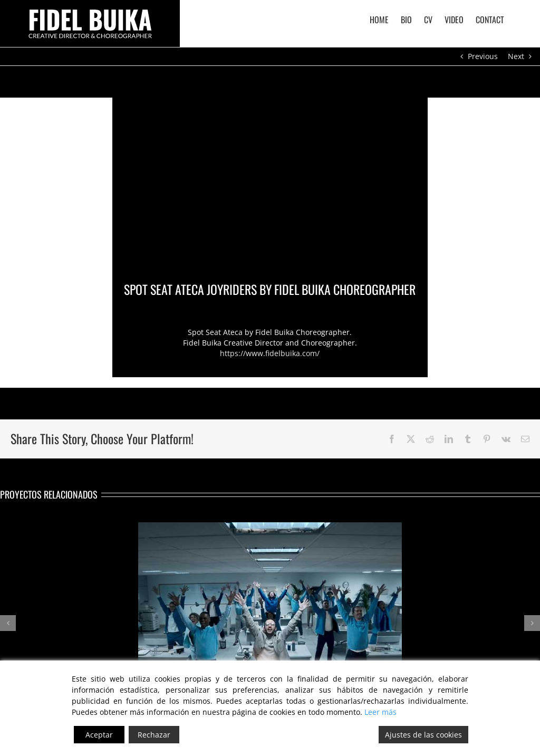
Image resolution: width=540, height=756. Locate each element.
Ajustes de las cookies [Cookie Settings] (423, 735)
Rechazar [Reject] (154, 735)
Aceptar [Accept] (99, 735)
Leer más (380, 712)
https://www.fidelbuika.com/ (270, 353)
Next (516, 56)
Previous (483, 56)
